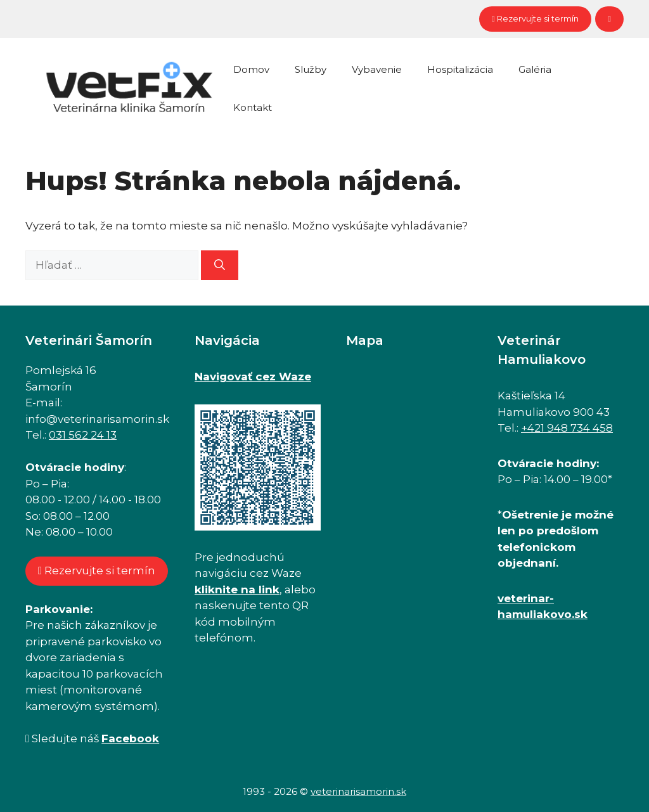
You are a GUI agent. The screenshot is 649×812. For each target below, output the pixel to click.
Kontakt (253, 107)
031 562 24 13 (83, 435)
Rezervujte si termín (535, 18)
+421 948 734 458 (567, 428)
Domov (251, 69)
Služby (311, 69)
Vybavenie (377, 69)
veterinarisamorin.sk (358, 791)
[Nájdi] (220, 266)
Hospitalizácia (460, 69)
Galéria (535, 69)
